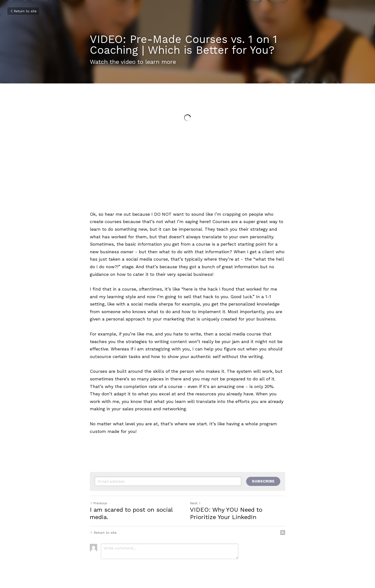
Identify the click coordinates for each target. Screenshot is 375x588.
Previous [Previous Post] (98, 503)
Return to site (23, 11)
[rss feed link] (283, 533)
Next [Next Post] (195, 503)
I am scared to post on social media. (131, 513)
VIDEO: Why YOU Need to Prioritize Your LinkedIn (226, 513)
